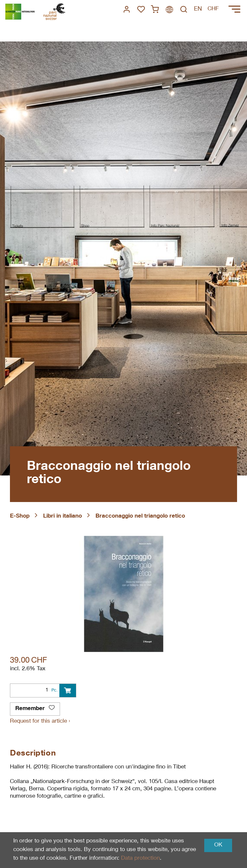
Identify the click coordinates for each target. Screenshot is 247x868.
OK (218, 845)
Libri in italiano (62, 516)
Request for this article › (40, 722)
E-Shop (20, 516)
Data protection (140, 859)
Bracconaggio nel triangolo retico (140, 516)
